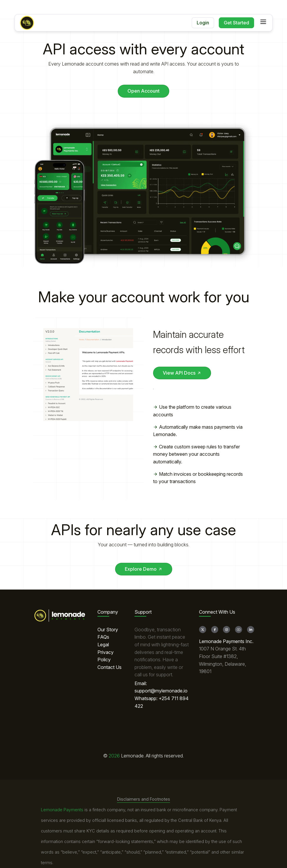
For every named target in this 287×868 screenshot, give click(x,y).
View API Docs (182, 373)
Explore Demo (144, 569)
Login (203, 23)
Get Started (236, 23)
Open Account (143, 91)
